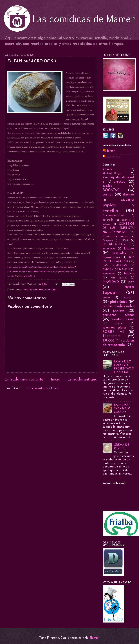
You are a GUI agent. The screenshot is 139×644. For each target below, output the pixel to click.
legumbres (109, 274)
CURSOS (124, 240)
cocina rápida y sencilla (118, 205)
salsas (119, 324)
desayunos (109, 249)
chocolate (129, 195)
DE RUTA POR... (115, 244)
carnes (108, 195)
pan (26, 290)
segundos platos (114, 328)
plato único (119, 302)
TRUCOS (108, 341)
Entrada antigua (82, 379)
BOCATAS (111, 190)
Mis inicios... (119, 278)
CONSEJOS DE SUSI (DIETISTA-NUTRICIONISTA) (118, 228)
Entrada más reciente (24, 379)
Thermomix (111, 336)
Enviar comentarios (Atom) (41, 388)
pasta (106, 298)
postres (119, 311)
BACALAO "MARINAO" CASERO (122, 409)
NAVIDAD (111, 282)
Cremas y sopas (115, 236)
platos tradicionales (43, 290)
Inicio (55, 379)
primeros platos (118, 315)
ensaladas (119, 253)
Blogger (94, 638)
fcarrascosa (113, 157)
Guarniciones (111, 257)
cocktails (108, 220)
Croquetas (108, 241)
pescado (128, 298)
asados (107, 186)
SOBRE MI (113, 332)
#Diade (107, 169)
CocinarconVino (113, 216)
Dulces (129, 249)
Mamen (110, 151)
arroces (119, 182)
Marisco (129, 274)
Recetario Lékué (123, 320)
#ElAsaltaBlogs (112, 173)
